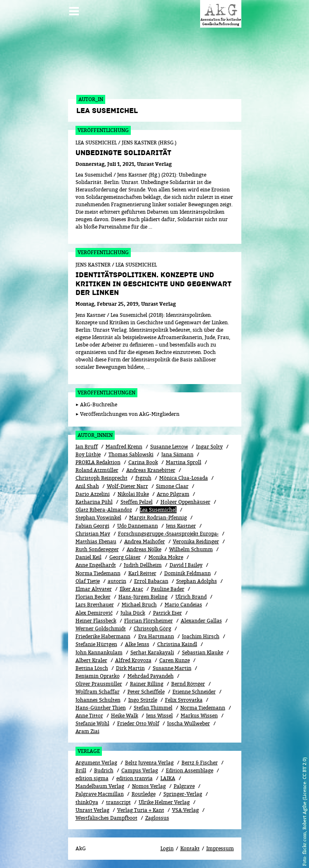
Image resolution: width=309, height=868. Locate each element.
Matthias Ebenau (96, 541)
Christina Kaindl (177, 644)
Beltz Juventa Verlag (149, 763)
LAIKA (168, 778)
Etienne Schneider (194, 692)
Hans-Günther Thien (101, 708)
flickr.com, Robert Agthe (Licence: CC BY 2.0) (304, 806)
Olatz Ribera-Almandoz (104, 510)
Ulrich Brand (191, 597)
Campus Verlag (140, 770)
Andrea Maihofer (145, 541)
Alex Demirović (94, 613)
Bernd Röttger (188, 684)
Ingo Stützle (143, 700)
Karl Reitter (142, 573)
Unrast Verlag (92, 810)
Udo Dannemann (138, 526)
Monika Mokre (166, 557)
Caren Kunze (175, 660)
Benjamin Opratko (98, 676)
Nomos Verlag (149, 786)
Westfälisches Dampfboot (106, 818)
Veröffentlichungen (106, 393)
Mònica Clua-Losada (184, 478)
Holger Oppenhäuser (185, 502)
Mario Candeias (183, 605)
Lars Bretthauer (95, 605)
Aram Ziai (87, 731)
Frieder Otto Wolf (138, 723)
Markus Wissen (199, 716)
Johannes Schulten (98, 700)
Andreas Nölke (144, 549)
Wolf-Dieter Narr (127, 486)
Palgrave (184, 786)
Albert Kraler (91, 660)
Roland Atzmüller (97, 470)
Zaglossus (157, 818)
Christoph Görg (152, 629)
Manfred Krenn (124, 447)
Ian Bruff (87, 447)
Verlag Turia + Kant (141, 810)
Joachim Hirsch (201, 636)
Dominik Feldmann (188, 573)
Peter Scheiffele (146, 692)
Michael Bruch (139, 605)
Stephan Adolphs (197, 581)
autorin (117, 581)
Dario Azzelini (93, 494)
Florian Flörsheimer (149, 621)
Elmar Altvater (94, 589)
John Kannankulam (99, 652)
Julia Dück (133, 613)
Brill (81, 770)
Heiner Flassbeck (96, 621)
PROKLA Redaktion (98, 462)
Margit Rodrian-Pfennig (158, 518)
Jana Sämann (177, 454)
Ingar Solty (209, 447)
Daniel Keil (88, 557)
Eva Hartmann (156, 636)
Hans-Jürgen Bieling (143, 597)
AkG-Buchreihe (99, 405)
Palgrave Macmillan (100, 794)
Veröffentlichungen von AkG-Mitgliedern (130, 414)
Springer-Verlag (183, 794)
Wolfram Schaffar (98, 692)
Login (167, 848)
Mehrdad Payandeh (151, 676)
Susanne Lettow (169, 447)
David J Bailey (186, 565)
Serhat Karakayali (152, 652)
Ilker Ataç (131, 589)
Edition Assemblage (190, 770)
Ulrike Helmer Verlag (164, 802)
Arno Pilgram (173, 494)
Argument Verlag (96, 763)
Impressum (220, 848)
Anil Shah (87, 486)
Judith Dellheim (143, 565)
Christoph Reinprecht (101, 478)
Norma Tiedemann (98, 573)
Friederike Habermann (103, 636)
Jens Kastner (181, 526)
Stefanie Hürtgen (96, 644)
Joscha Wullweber (189, 723)
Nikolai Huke (133, 494)
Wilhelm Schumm (191, 549)
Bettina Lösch (92, 668)
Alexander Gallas (201, 621)
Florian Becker (93, 597)
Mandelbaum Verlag (100, 786)
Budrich (104, 770)
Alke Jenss (137, 644)
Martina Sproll (184, 462)
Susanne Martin (172, 668)
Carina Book (143, 462)
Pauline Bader (168, 589)
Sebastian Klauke (203, 652)
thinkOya (87, 802)
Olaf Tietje (88, 581)
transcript (118, 802)
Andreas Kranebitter (151, 470)
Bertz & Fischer (200, 763)
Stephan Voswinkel (98, 518)
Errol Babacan (151, 581)
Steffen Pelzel (137, 502)
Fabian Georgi (92, 526)
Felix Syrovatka (184, 700)
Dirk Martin (130, 668)
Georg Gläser (125, 557)
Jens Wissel (159, 716)
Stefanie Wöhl (92, 723)
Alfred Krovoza (133, 660)
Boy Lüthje (88, 454)
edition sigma (92, 778)
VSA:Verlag (185, 810)
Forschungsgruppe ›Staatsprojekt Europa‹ (168, 534)
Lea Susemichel (158, 510)
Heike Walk (125, 716)
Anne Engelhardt (96, 565)
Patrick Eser (167, 613)
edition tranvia (134, 778)
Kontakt (190, 848)
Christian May (93, 534)
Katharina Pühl (94, 502)
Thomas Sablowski (131, 454)
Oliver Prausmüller (99, 684)
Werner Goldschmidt (101, 629)
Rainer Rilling (147, 684)
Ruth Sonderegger (97, 549)
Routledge (144, 794)
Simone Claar (172, 486)
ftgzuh (143, 478)
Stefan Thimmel (153, 708)
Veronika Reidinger (196, 541)
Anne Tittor (89, 716)
